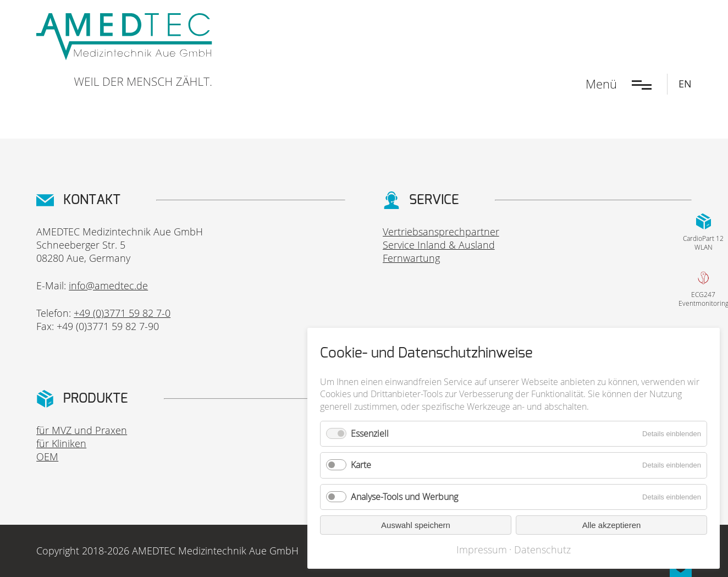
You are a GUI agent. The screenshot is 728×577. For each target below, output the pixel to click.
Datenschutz (542, 549)
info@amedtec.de (108, 285)
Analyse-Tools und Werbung (404, 497)
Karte (361, 465)
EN (685, 84)
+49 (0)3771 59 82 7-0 (122, 313)
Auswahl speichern (416, 525)
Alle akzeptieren (612, 525)
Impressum (482, 549)
